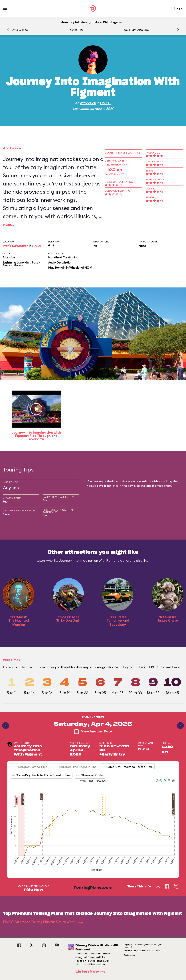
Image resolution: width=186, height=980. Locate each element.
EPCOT (105, 103)
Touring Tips (76, 30)
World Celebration (15, 246)
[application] (93, 826)
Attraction (88, 103)
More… (8, 225)
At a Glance (20, 30)
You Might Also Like (136, 30)
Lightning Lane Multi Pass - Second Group (21, 264)
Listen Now (92, 972)
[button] (178, 30)
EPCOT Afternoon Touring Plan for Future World (43, 922)
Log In (178, 8)
